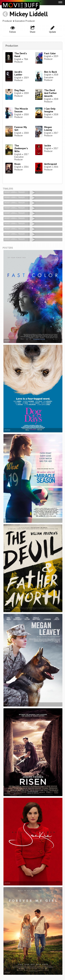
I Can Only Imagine (50, 110)
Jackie (48, 146)
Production (12, 46)
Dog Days (20, 90)
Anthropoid (50, 164)
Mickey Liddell (29, 14)
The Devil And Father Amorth (50, 93)
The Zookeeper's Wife (21, 148)
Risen (17, 164)
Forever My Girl (21, 129)
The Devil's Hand (21, 55)
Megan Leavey (48, 129)
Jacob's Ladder (18, 73)
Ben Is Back (51, 72)
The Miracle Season (21, 110)
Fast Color (50, 53)
